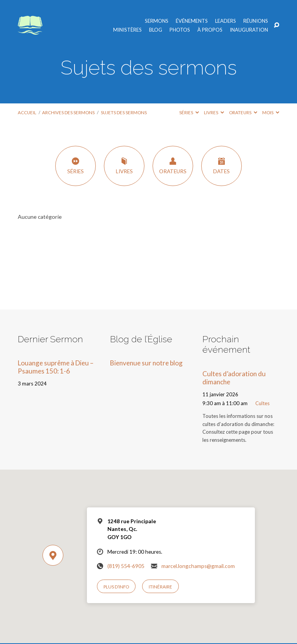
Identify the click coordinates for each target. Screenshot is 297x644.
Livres (214, 112)
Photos (180, 30)
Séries (189, 112)
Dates (221, 166)
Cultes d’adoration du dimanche (234, 378)
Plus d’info (116, 587)
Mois (271, 112)
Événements (192, 21)
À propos (210, 30)
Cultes (262, 403)
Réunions (256, 21)
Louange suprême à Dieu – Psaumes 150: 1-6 (56, 367)
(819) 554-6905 (126, 566)
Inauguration (249, 30)
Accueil (27, 112)
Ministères (127, 30)
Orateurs (243, 112)
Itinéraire (160, 587)
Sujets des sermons (124, 112)
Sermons (157, 21)
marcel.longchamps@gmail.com (198, 566)
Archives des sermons (68, 112)
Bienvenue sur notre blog (146, 363)
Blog (156, 30)
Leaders (226, 21)
